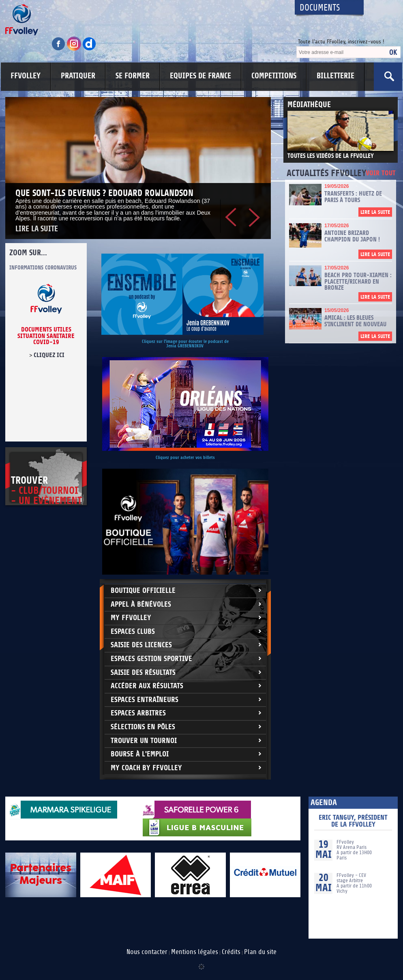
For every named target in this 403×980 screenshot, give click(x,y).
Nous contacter (147, 952)
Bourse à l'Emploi (140, 754)
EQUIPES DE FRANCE (200, 76)
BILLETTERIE (335, 76)
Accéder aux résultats (147, 686)
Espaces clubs (133, 632)
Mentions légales (195, 952)
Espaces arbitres (138, 713)
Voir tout (381, 173)
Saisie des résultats (143, 673)
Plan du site (260, 952)
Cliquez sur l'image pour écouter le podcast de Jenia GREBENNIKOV (185, 344)
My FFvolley (131, 618)
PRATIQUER (78, 76)
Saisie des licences (141, 645)
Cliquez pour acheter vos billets (185, 458)
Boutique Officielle (143, 591)
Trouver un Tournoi (144, 741)
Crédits (231, 952)
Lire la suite (37, 229)
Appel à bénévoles (141, 604)
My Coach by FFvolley (146, 768)
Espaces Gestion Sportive (151, 659)
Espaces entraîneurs (145, 700)
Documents (320, 8)
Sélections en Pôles (143, 727)
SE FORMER (133, 76)
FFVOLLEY (26, 76)
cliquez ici (49, 355)
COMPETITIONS (274, 76)
